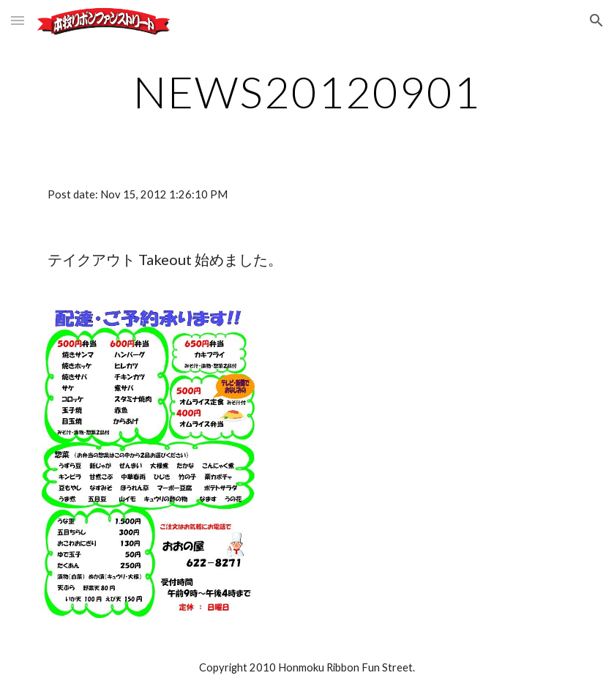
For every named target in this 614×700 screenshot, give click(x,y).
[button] (18, 20)
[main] (307, 92)
